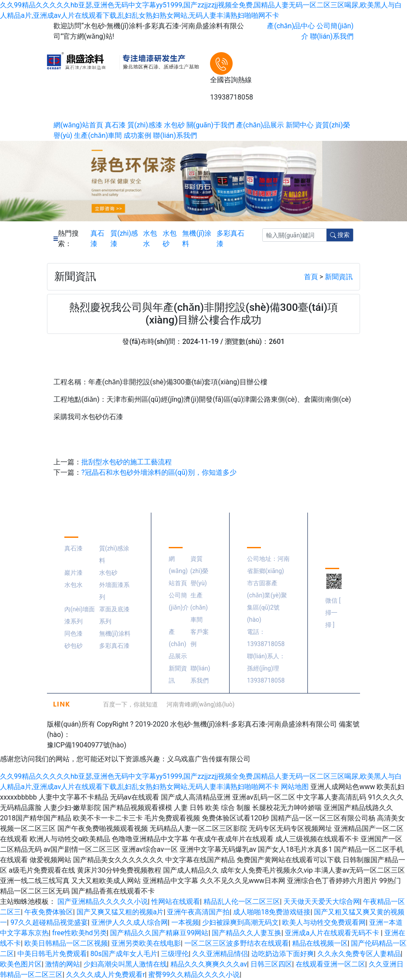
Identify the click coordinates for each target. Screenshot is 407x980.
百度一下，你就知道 (130, 704)
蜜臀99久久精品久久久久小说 (194, 975)
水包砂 (174, 125)
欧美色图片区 (21, 964)
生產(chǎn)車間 (98, 135)
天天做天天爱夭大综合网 (322, 902)
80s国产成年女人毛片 (124, 954)
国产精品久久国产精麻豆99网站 (159, 933)
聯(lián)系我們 (332, 36)
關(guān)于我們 (210, 125)
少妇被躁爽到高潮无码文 (240, 922)
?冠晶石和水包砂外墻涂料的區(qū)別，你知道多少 (159, 472)
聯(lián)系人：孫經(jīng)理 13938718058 (266, 668)
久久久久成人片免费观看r (105, 975)
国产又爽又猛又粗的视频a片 (120, 912)
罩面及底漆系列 (114, 615)
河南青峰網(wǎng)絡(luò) (200, 704)
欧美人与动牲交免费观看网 (324, 922)
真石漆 (115, 125)
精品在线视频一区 (320, 943)
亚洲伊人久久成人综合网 (130, 922)
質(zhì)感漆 (145, 125)
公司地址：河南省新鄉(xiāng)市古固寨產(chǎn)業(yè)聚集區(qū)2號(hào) (268, 589)
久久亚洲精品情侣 (220, 954)
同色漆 (73, 633)
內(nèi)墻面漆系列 (80, 615)
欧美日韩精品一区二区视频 (66, 943)
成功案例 (137, 135)
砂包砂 (73, 646)
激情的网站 (63, 964)
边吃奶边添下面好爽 (283, 954)
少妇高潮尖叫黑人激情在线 (125, 964)
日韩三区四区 (271, 964)
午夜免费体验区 (49, 912)
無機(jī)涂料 (197, 238)
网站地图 (295, 787)
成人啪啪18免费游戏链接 (272, 912)
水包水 (150, 238)
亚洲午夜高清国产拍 (198, 912)
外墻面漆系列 (114, 591)
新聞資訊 (339, 277)
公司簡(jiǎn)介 (179, 601)
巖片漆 (73, 573)
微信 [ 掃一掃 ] (333, 613)
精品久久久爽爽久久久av (209, 964)
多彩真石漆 (230, 238)
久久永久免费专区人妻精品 (359, 954)
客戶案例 (200, 638)
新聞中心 (300, 125)
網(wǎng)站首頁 (78, 125)
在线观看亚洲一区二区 (330, 964)
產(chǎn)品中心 (291, 26)
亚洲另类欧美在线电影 (146, 943)
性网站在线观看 (176, 902)
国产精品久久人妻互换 (247, 933)
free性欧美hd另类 (80, 933)
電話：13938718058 (266, 638)
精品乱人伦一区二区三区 (242, 902)
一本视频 (185, 922)
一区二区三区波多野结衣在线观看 (237, 943)
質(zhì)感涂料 (114, 554)
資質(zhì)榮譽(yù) (200, 571)
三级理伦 (175, 954)
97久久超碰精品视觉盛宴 (49, 922)
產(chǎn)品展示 (260, 125)
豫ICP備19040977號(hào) (87, 745)
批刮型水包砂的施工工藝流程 (127, 462)
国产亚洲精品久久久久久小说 (103, 902)
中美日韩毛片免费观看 (52, 954)
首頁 (311, 277)
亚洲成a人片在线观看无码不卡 (333, 933)
